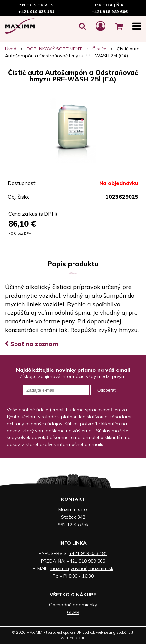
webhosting (106, 632)
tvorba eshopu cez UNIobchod (70, 632)
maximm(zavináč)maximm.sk (82, 568)
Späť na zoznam (32, 344)
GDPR (73, 612)
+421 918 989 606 (110, 11)
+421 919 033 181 (36, 11)
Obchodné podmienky (73, 605)
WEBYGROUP (73, 638)
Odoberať (107, 390)
